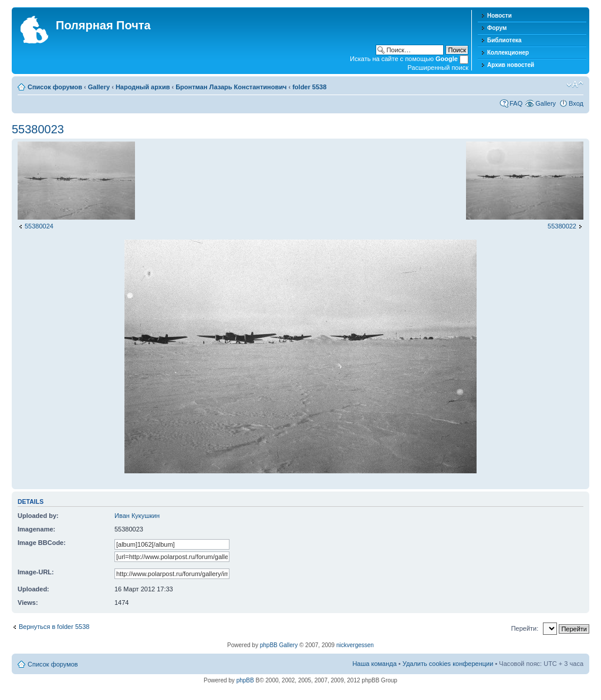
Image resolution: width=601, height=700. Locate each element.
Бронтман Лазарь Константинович (231, 87)
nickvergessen (355, 645)
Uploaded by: (38, 516)
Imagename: (36, 529)
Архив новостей (511, 65)
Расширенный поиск (438, 68)
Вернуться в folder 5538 (54, 627)
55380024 (39, 226)
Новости (499, 16)
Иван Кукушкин (137, 516)
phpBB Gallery (279, 645)
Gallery (99, 87)
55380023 (38, 129)
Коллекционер (508, 53)
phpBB (245, 680)
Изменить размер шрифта (575, 85)
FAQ (516, 103)
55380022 (562, 226)
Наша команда (374, 664)
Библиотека (504, 40)
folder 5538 (309, 87)
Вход (576, 103)
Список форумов (55, 87)
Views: (28, 603)
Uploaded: (33, 589)
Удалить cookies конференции (448, 664)
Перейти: (525, 628)
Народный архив (143, 87)
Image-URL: (36, 572)
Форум (497, 28)
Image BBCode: (42, 543)
